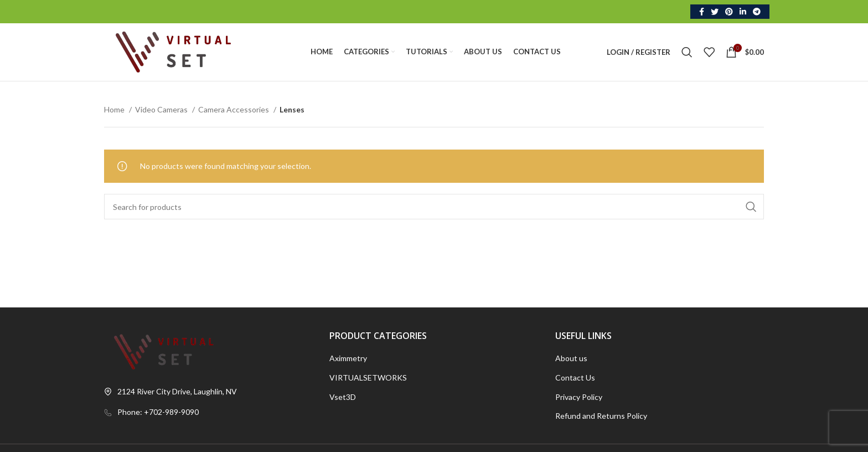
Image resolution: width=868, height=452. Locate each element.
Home (115, 109)
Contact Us (575, 377)
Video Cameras (162, 109)
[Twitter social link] (715, 12)
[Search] (687, 52)
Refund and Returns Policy (601, 416)
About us (571, 358)
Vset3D (343, 397)
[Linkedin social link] (743, 12)
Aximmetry (348, 358)
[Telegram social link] (757, 12)
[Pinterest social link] (729, 12)
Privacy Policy (579, 397)
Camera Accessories (234, 109)
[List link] (208, 412)
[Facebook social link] (702, 12)
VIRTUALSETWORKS (368, 377)
